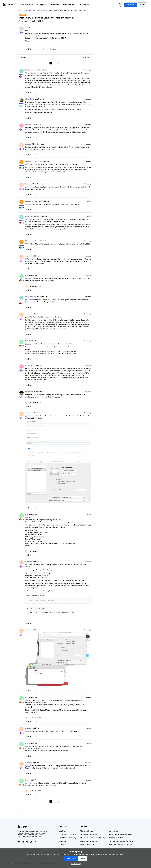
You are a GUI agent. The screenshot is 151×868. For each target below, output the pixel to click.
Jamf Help (63, 831)
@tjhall (28, 416)
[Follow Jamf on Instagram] (31, 842)
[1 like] (33, 286)
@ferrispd (29, 219)
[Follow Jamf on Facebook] (35, 842)
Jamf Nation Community (68, 838)
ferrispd (28, 125)
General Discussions (26, 5)
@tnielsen (29, 204)
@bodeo (28, 279)
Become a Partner (65, 848)
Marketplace (64, 844)
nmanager (29, 365)
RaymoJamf (29, 392)
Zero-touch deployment (89, 834)
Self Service (114, 831)
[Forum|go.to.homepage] (8, 5)
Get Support (41, 5)
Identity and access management (121, 834)
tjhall (27, 275)
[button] (131, 5)
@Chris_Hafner (31, 259)
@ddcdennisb (30, 187)
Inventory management (88, 844)
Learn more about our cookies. (114, 854)
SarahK (28, 27)
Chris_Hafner (30, 99)
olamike (28, 256)
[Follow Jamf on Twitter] (19, 842)
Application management (89, 841)
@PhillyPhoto (30, 164)
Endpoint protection (116, 838)
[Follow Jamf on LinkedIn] (23, 842)
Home (19, 10)
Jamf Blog (63, 841)
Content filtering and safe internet (121, 844)
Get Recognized (70, 5)
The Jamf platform (87, 831)
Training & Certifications (68, 834)
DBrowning (29, 161)
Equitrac (34, 73)
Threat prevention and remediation (121, 841)
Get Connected (55, 5)
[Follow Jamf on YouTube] (27, 842)
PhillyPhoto (29, 70)
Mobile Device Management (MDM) (93, 838)
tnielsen (28, 144)
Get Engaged (84, 5)
